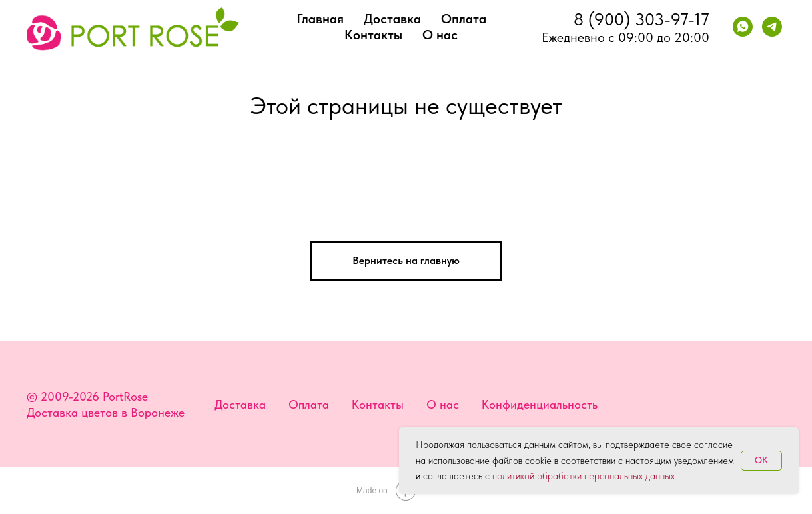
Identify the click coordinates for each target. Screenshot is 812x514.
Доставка (392, 19)
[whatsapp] (743, 27)
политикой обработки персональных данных (584, 476)
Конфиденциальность (540, 404)
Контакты (373, 35)
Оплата (464, 19)
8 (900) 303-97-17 (641, 19)
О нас (440, 35)
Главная (320, 19)
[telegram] (772, 27)
